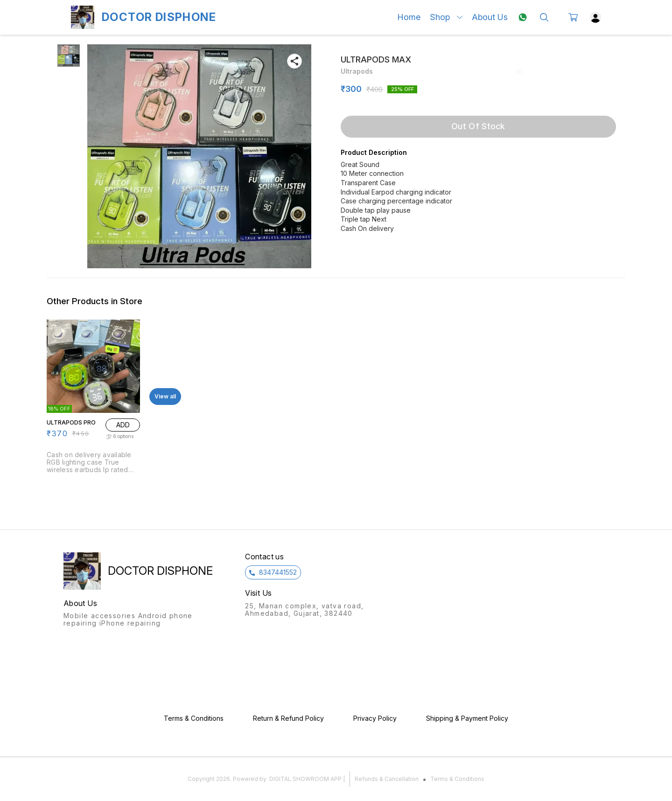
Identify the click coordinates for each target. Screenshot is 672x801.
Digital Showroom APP (305, 779)
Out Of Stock (478, 126)
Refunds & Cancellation (387, 779)
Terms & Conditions (457, 779)
